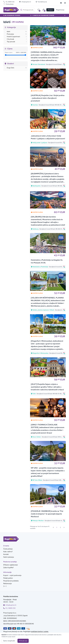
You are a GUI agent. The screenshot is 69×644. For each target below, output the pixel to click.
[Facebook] (61, 3)
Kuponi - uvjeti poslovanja (12, 575)
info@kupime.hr (25, 2)
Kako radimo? (8, 552)
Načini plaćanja (9, 557)
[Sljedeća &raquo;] (64, 527)
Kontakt (6, 554)
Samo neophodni (9, 641)
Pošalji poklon (8, 578)
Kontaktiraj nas (41, 2)
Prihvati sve (23, 641)
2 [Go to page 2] (60, 527)
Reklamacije (8, 584)
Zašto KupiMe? (8, 568)
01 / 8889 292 (9, 2)
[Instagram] (65, 3)
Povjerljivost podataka (11, 581)
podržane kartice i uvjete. (40, 631)
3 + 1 (5, 586)
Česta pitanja (8, 4)
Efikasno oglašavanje (11, 565)
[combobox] (27, 10)
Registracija (60, 10)
